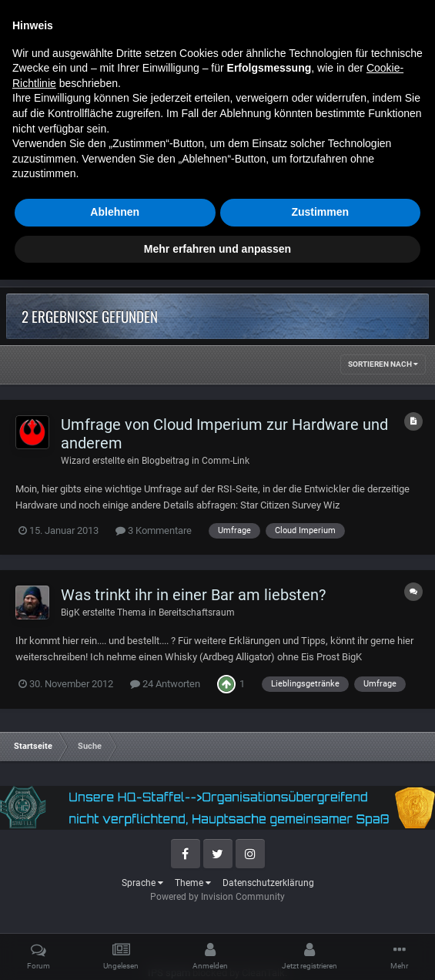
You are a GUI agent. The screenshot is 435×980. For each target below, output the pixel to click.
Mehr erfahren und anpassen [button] (217, 948)
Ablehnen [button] (115, 912)
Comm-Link (226, 461)
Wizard (75, 461)
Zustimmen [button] (320, 912)
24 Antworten (165, 684)
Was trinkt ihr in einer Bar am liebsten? (193, 595)
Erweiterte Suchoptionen (349, 243)
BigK (70, 612)
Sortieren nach (383, 364)
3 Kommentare (154, 530)
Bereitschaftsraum (197, 612)
